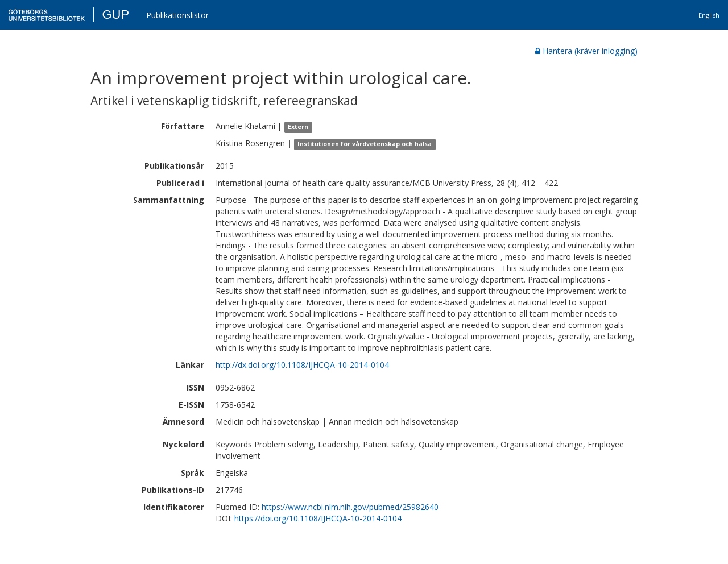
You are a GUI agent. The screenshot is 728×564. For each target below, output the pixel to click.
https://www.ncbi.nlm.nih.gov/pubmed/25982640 (350, 507)
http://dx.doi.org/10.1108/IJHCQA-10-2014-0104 (302, 365)
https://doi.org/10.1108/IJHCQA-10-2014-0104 (318, 518)
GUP (115, 14)
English (709, 15)
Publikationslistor (177, 15)
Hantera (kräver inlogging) (586, 51)
